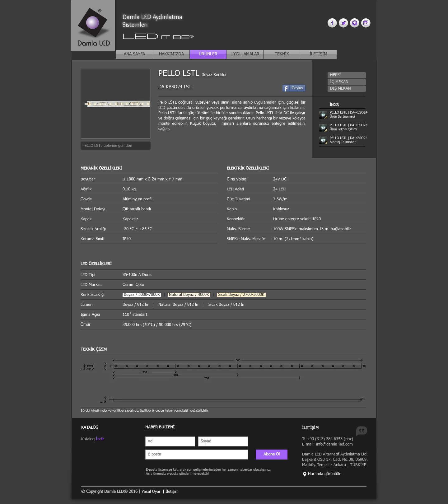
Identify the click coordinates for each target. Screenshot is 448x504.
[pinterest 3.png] (355, 23)
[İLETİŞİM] (318, 54)
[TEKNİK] (282, 54)
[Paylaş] (294, 88)
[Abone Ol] (272, 455)
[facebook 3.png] (332, 23)
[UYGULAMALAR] (245, 54)
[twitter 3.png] (343, 23)
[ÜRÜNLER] (208, 54)
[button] (347, 75)
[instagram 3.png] (366, 23)
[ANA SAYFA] (134, 54)
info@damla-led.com (334, 444)
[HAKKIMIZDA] (171, 54)
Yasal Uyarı (152, 492)
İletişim (172, 492)
